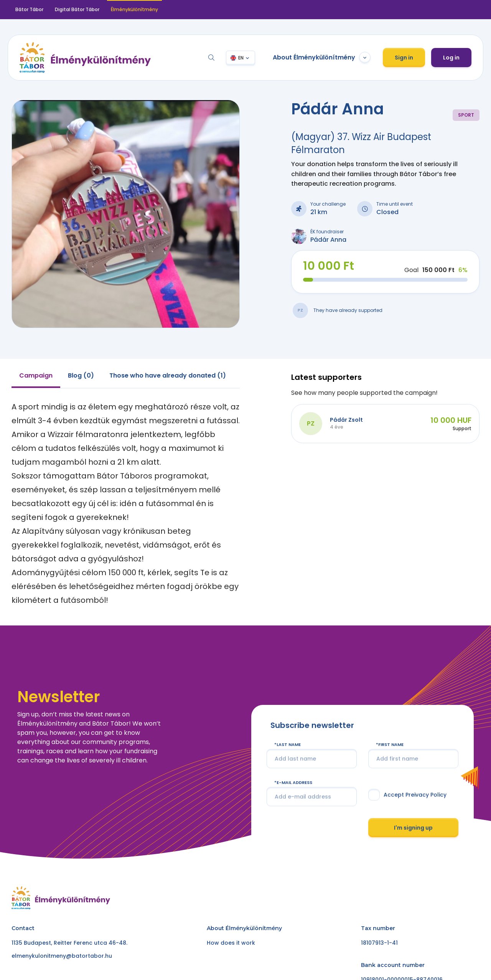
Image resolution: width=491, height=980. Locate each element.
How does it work (231, 943)
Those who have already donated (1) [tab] (168, 375)
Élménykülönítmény (134, 9)
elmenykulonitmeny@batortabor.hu (62, 956)
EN (241, 58)
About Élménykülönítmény (322, 58)
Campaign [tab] (36, 375)
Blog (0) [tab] (81, 375)
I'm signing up (413, 843)
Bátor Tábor (29, 9)
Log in (451, 58)
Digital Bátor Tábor (77, 9)
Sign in (404, 58)
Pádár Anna (328, 240)
